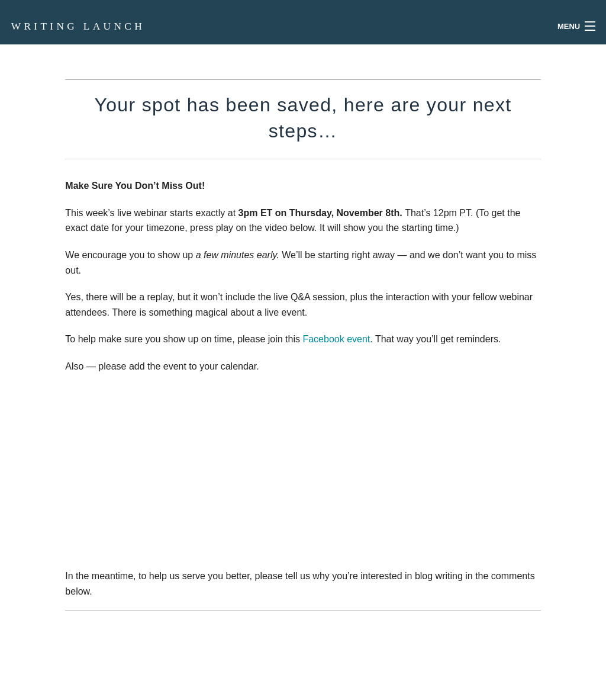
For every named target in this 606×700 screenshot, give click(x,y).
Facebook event (336, 339)
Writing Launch (78, 26)
